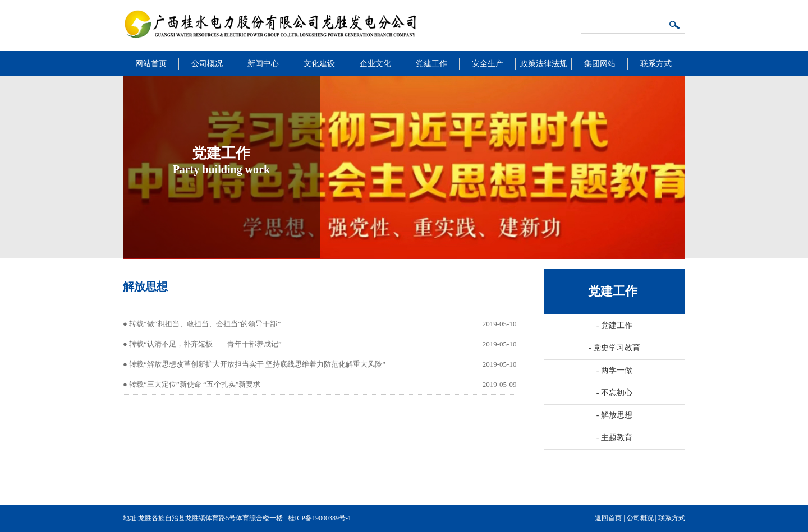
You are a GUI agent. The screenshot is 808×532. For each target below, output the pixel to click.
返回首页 (608, 518)
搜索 (675, 26)
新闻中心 (263, 64)
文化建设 (319, 64)
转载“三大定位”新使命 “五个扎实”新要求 (195, 384)
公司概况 (207, 64)
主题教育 (614, 438)
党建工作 (431, 64)
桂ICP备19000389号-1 (320, 518)
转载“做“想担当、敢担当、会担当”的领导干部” (205, 324)
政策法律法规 (544, 64)
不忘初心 (614, 393)
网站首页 (151, 64)
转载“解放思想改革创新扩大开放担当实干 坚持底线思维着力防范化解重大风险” (257, 364)
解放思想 (614, 415)
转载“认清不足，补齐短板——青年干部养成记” (205, 344)
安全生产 (488, 64)
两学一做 (614, 370)
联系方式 (656, 64)
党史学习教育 (614, 348)
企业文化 (375, 64)
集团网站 (600, 64)
